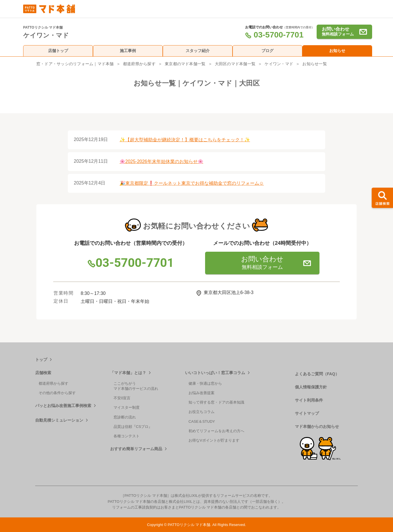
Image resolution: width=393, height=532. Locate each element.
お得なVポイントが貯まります (214, 440)
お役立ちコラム (202, 412)
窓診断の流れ (125, 417)
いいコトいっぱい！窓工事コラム (215, 373)
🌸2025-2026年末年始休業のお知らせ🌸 (161, 161)
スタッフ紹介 (198, 51)
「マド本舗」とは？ (128, 373)
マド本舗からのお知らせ (317, 426)
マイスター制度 (127, 407)
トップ (41, 360)
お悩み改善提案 (202, 393)
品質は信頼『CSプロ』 (133, 427)
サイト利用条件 (309, 400)
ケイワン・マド (279, 64)
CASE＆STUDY (202, 421)
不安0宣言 (122, 398)
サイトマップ (307, 413)
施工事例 (128, 51)
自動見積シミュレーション (59, 420)
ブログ (267, 51)
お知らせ (337, 51)
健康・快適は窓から (205, 383)
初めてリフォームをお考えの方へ (216, 431)
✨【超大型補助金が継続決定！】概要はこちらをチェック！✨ (185, 140)
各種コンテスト (127, 436)
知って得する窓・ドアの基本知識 (216, 402)
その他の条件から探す (57, 393)
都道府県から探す (139, 64)
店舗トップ (58, 51)
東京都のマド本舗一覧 (185, 64)
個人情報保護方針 (311, 387)
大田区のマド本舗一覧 (235, 64)
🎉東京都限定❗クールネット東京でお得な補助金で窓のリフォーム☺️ (192, 183)
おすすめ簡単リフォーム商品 (136, 449)
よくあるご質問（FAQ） (317, 374)
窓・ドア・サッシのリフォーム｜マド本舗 (75, 64)
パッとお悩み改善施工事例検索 (63, 406)
